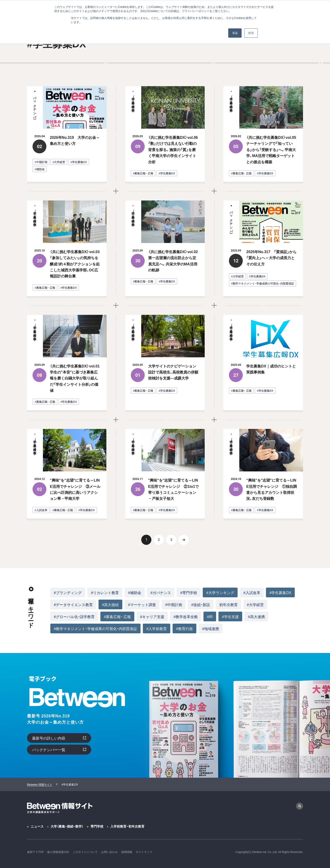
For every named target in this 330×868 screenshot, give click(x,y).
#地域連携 (211, 628)
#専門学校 (189, 592)
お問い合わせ (109, 852)
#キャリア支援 (152, 616)
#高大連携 (256, 616)
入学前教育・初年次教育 (127, 826)
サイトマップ (144, 852)
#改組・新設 (201, 604)
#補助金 (135, 592)
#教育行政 (184, 628)
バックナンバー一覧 (49, 750)
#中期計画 (174, 604)
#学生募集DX (280, 592)
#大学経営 (255, 604)
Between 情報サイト (40, 784)
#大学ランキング (220, 592)
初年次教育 (228, 604)
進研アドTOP (35, 852)
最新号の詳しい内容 (49, 738)
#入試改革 (252, 592)
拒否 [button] (251, 33)
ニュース (37, 826)
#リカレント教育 (105, 592)
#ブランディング (68, 592)
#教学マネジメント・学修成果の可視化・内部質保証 (95, 628)
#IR (210, 616)
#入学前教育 (157, 628)
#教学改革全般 (186, 616)
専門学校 (97, 826)
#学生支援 (230, 616)
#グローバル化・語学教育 (74, 616)
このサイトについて (85, 852)
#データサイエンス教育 (73, 604)
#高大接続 (110, 604)
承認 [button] (235, 33)
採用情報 (127, 852)
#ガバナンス (161, 592)
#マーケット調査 (142, 604)
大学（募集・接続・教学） (67, 826)
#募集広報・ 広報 (117, 616)
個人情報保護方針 (58, 852)
